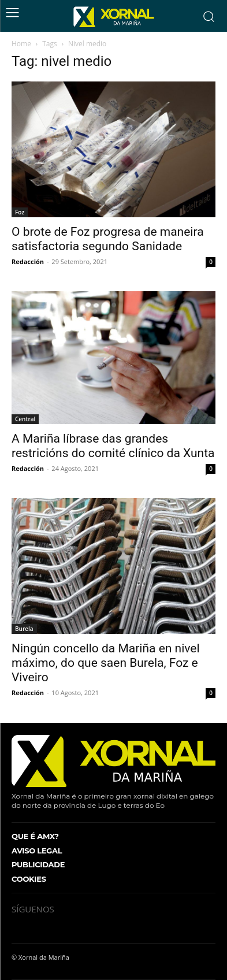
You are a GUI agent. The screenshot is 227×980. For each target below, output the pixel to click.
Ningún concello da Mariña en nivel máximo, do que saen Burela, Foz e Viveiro (106, 663)
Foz (20, 212)
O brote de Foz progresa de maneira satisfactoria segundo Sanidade (108, 239)
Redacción (28, 261)
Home (21, 44)
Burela (24, 629)
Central (25, 419)
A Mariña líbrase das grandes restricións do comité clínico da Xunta (113, 446)
